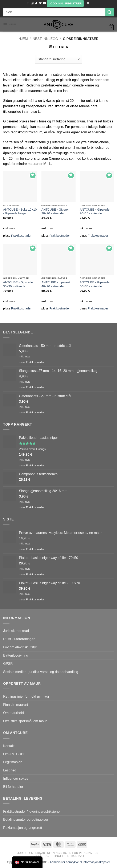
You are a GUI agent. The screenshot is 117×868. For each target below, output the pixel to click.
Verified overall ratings (32, 449)
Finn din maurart (16, 705)
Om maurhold (13, 713)
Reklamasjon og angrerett (23, 828)
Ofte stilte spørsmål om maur (25, 721)
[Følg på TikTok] (36, 3)
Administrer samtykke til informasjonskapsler (80, 862)
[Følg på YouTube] (44, 3)
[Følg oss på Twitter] (40, 3)
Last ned (10, 770)
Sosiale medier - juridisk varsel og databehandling (41, 672)
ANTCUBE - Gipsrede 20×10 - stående (95, 212)
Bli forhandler (13, 787)
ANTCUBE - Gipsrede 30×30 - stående (18, 284)
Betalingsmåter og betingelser (26, 819)
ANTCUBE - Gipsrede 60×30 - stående (95, 284)
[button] (65, 3)
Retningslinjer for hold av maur (26, 696)
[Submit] (110, 12)
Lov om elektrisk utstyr (20, 647)
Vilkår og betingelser (52, 856)
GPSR (8, 664)
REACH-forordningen (19, 639)
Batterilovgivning (16, 655)
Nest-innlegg (45, 39)
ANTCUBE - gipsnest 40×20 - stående (56, 284)
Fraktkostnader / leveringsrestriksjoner (32, 811)
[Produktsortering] (58, 59)
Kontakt (9, 746)
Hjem (23, 39)
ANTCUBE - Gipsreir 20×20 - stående (55, 212)
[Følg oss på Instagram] (32, 3)
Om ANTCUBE (14, 754)
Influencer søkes (16, 778)
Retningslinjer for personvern (73, 853)
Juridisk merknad (16, 631)
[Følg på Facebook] (28, 3)
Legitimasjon (13, 762)
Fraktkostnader (21, 236)
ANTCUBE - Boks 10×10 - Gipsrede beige (20, 212)
